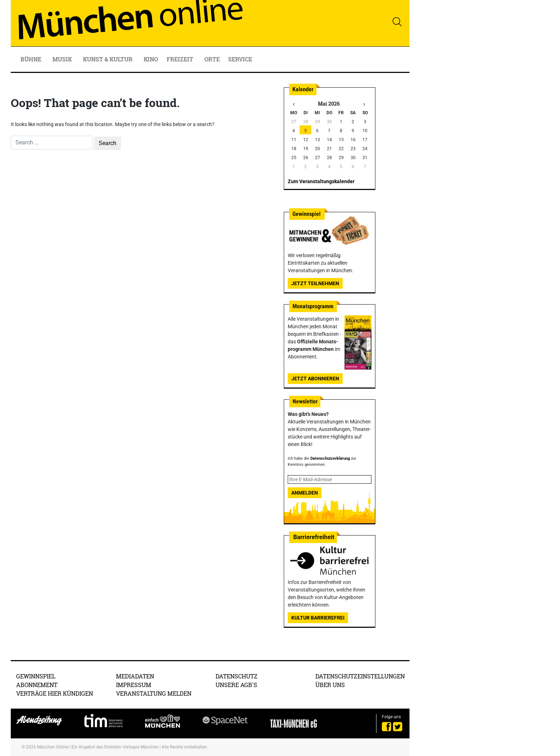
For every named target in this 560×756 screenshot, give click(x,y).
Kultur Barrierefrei (318, 618)
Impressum (134, 685)
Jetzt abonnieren (315, 379)
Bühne (32, 59)
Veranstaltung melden (154, 693)
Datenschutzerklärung (330, 458)
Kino (151, 59)
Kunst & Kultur (108, 59)
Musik (63, 59)
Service (241, 59)
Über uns (330, 685)
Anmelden (305, 493)
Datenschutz (237, 676)
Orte (212, 59)
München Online (53, 747)
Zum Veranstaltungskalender (321, 181)
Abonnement (37, 685)
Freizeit (181, 59)
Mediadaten (135, 676)
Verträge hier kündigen (55, 693)
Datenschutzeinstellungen (360, 676)
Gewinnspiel (36, 676)
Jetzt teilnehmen (315, 283)
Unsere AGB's (236, 685)
